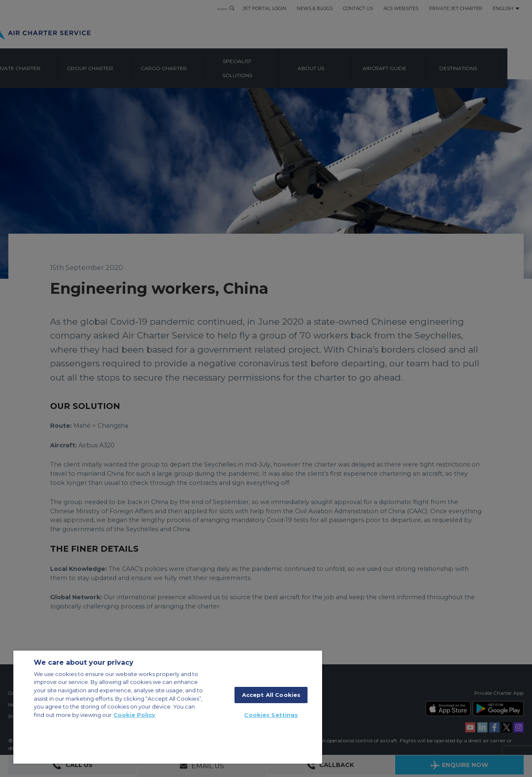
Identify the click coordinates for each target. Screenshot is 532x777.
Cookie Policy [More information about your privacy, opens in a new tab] (134, 715)
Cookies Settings (271, 715)
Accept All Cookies (271, 695)
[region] (168, 707)
